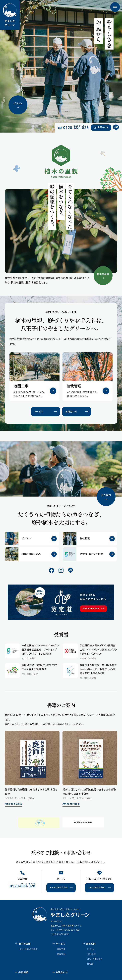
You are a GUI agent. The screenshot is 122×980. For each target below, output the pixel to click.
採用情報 (22, 972)
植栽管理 (61, 954)
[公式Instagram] (61, 570)
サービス (59, 944)
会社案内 (89, 944)
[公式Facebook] (51, 570)
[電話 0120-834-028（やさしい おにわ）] (73, 127)
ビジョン (91, 949)
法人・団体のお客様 (29, 949)
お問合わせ (60, 972)
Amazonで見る (13, 804)
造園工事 (61, 949)
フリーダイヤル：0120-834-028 (65, 930)
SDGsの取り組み (95, 959)
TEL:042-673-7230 (60, 934)
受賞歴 (90, 964)
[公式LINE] (116, 128)
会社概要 (91, 954)
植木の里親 (23, 944)
